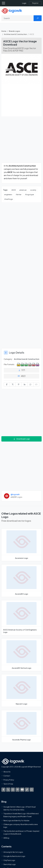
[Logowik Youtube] (22, 790)
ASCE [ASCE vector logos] (14, 190)
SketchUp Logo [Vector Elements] (10, 864)
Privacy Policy (9, 780)
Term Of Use (8, 784)
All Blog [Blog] (6, 838)
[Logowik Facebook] (3, 790)
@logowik (15, 494)
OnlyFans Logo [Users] (9, 860)
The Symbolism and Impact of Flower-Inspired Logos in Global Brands (21, 832)
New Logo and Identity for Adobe (16, 820)
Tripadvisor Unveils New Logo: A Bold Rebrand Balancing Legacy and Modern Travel (21, 815)
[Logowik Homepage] (12, 11)
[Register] (35, 3)
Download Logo (22, 439)
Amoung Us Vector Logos (13, 852)
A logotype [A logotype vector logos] (30, 194)
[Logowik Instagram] (13, 790)
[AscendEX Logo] (21, 581)
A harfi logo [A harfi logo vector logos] (9, 199)
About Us (7, 772)
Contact (7, 776)
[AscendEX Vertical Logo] (21, 655)
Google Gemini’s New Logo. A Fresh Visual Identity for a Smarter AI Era (19, 808)
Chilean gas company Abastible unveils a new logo (21, 826)
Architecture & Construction (15, 34)
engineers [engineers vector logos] (8, 194)
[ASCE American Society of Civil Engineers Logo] (21, 618)
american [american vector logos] (23, 190)
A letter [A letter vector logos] (19, 194)
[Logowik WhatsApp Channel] (32, 790)
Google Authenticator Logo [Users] (14, 856)
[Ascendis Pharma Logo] (21, 726)
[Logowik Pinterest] (18, 790)
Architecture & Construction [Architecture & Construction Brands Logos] (27, 359)
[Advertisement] (21, 141)
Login (24, 3)
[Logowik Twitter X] (8, 790)
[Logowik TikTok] (27, 790)
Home (4, 31)
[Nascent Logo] (21, 691)
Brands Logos (15, 31)
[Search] (18, 18)
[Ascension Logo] (21, 545)
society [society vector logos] (33, 190)
